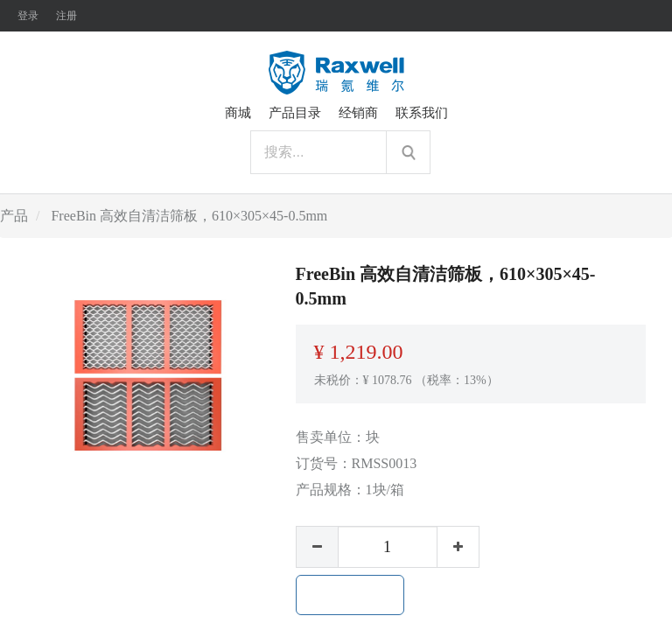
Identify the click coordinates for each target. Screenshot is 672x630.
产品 (14, 216)
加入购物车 (350, 595)
